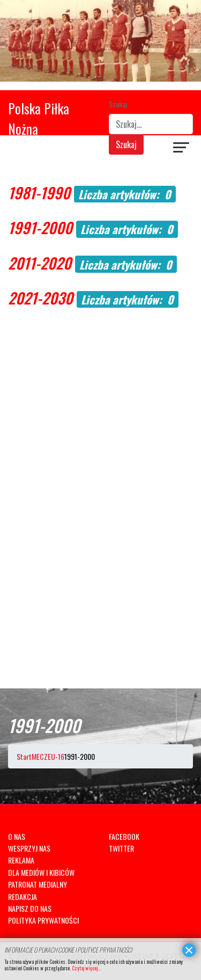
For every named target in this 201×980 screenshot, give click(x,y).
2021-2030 (40, 298)
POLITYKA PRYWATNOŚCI (43, 920)
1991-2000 (40, 227)
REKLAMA (21, 860)
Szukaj (118, 104)
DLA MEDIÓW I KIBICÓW (41, 872)
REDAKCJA (23, 896)
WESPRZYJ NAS (29, 848)
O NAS (17, 836)
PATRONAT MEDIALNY (38, 884)
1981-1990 (39, 193)
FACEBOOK (124, 836)
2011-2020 (40, 263)
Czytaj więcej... (86, 968)
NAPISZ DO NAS (30, 908)
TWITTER (121, 848)
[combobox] (151, 124)
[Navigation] (182, 149)
